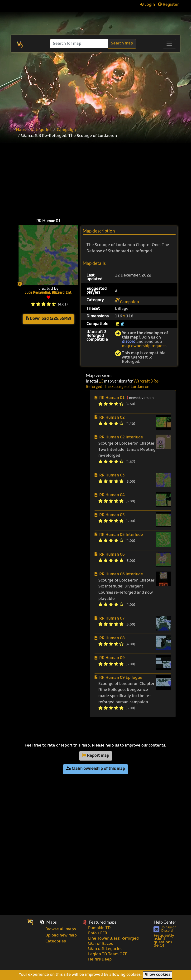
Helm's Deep (100, 960)
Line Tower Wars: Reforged (113, 939)
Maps (21, 130)
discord (129, 342)
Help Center (165, 922)
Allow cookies (158, 975)
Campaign (66, 130)
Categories (41, 130)
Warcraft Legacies (105, 949)
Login (147, 5)
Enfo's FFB (98, 933)
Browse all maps (61, 929)
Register (168, 5)
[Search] (79, 44)
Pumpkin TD (99, 928)
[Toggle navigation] (169, 44)
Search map (122, 44)
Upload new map (61, 936)
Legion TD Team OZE (108, 954)
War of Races (100, 944)
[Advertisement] (96, 88)
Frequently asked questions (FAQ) (164, 941)
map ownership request (144, 346)
